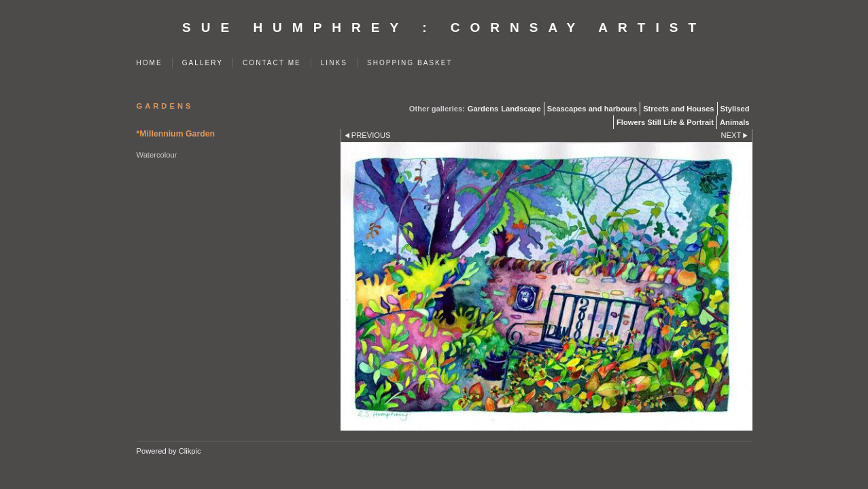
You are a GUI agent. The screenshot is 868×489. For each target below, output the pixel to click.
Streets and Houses (678, 109)
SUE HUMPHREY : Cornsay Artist (444, 28)
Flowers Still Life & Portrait (665, 122)
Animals (735, 122)
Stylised (735, 109)
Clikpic (190, 451)
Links (334, 63)
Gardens (483, 109)
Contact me (272, 63)
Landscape (521, 109)
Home (150, 63)
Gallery (203, 63)
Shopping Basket (410, 63)
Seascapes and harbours (592, 109)
